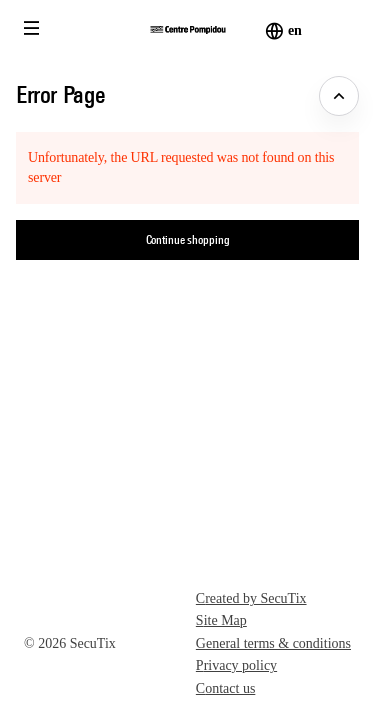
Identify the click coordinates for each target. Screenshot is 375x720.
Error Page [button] (60, 94)
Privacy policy (236, 665)
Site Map (221, 620)
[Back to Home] (187, 30)
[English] (294, 31)
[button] (32, 28)
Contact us (226, 688)
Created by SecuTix (251, 598)
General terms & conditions (273, 643)
